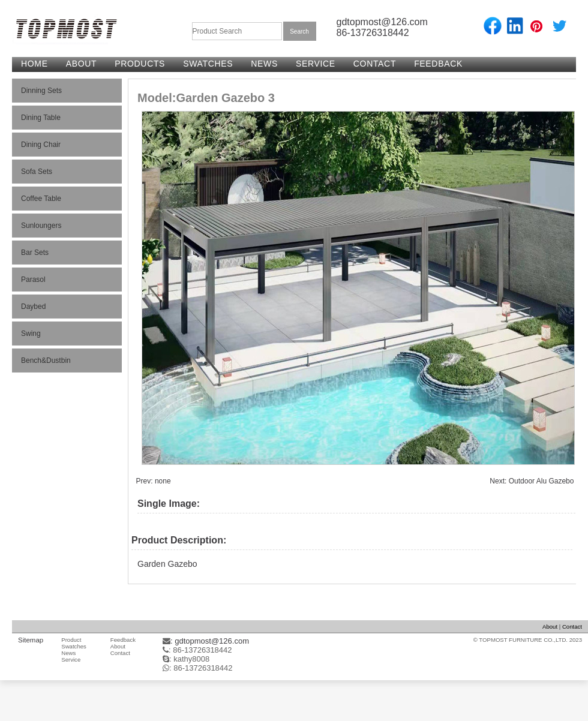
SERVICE (316, 64)
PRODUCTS (140, 64)
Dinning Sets (41, 91)
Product (71, 640)
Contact (572, 627)
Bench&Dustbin (46, 360)
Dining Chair (41, 145)
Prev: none (154, 481)
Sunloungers (41, 226)
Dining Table (41, 118)
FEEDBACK (438, 64)
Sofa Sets (37, 172)
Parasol (33, 280)
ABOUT (82, 64)
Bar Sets (35, 253)
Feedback (123, 640)
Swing (31, 334)
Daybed (33, 307)
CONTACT (375, 64)
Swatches (74, 646)
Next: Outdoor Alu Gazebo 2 (535, 481)
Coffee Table (41, 199)
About (550, 627)
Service (71, 660)
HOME (34, 64)
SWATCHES (208, 64)
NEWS (264, 64)
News (68, 653)
